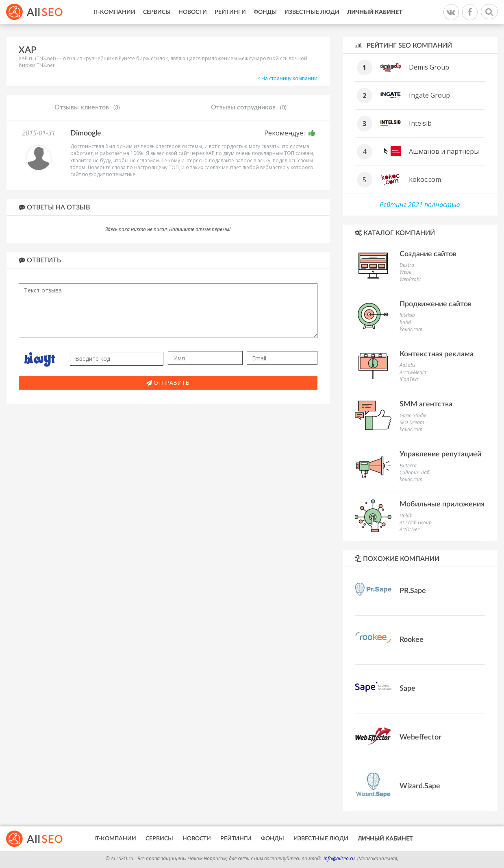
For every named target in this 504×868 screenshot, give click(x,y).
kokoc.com (425, 179)
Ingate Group (429, 95)
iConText (409, 379)
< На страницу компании (287, 78)
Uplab (406, 516)
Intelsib (420, 123)
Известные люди (312, 12)
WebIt (406, 272)
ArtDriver (409, 529)
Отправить (168, 383)
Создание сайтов (428, 254)
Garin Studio (413, 415)
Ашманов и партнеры (444, 151)
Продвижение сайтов (436, 304)
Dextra (407, 265)
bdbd (405, 322)
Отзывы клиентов (87, 108)
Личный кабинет (375, 12)
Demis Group (429, 67)
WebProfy (410, 279)
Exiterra (408, 466)
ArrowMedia (413, 372)
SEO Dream (412, 422)
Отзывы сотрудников (249, 108)
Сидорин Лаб (415, 472)
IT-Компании (114, 12)
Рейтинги (230, 12)
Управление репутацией (440, 454)
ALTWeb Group (416, 522)
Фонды (265, 12)
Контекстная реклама (437, 354)
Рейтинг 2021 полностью (420, 205)
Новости (193, 12)
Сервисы (157, 12)
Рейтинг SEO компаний (403, 45)
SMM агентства (426, 404)
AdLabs (407, 365)
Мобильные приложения (442, 504)
